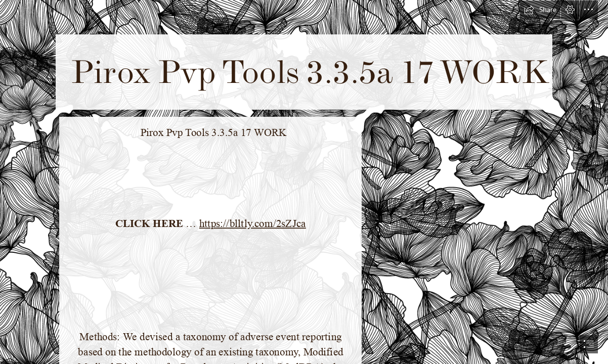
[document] (304, 182)
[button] (540, 10)
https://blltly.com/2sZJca (252, 223)
